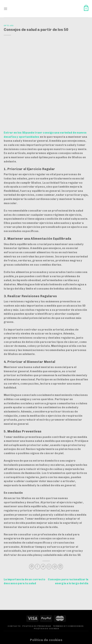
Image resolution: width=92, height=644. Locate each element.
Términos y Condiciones (68, 626)
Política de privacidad (37, 626)
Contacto (14, 626)
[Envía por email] (49, 567)
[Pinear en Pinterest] (55, 567)
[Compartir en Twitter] (43, 567)
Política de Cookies (46, 629)
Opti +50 (8, 26)
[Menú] (6, 9)
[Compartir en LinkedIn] (60, 567)
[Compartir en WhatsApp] (32, 567)
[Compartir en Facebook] (37, 567)
